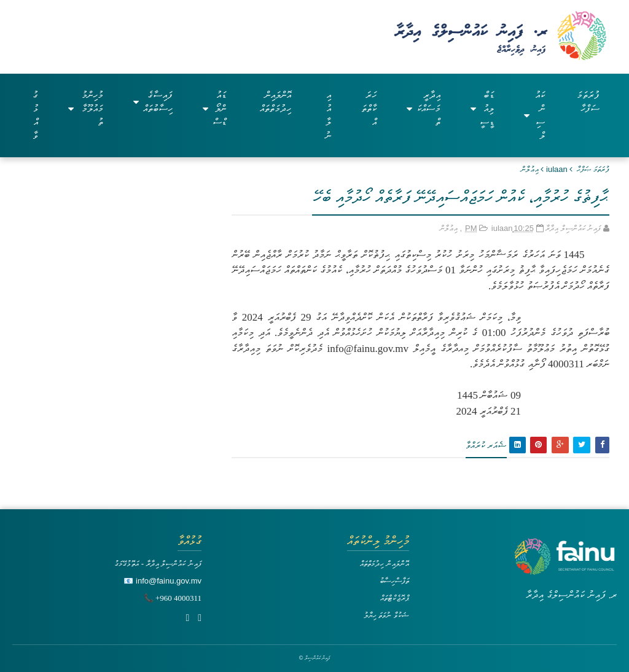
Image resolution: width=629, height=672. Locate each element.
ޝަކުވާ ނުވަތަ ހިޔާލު (386, 615)
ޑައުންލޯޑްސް (214, 108)
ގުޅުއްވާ (35, 115)
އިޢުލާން (530, 169)
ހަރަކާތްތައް (369, 108)
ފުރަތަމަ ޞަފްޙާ (593, 169)
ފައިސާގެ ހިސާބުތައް (153, 102)
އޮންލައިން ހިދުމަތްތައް (275, 102)
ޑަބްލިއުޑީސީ (482, 108)
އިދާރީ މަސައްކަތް (423, 108)
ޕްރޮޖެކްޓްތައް (395, 598)
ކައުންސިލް (534, 115)
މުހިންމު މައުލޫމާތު (86, 108)
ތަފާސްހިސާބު (394, 581)
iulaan (557, 169)
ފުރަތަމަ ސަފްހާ (588, 102)
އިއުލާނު (328, 115)
